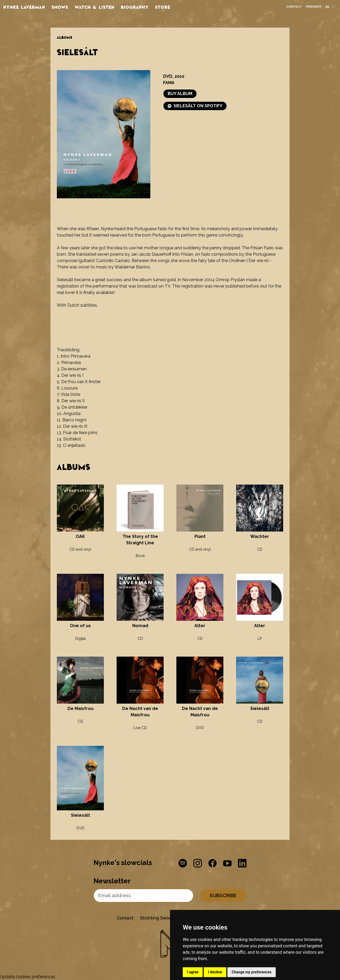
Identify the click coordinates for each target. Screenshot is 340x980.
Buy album (180, 94)
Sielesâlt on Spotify (195, 106)
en (333, 7)
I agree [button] (193, 972)
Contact (294, 7)
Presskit (314, 7)
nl (328, 7)
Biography (135, 7)
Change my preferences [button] (251, 972)
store (163, 7)
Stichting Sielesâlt (160, 918)
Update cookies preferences (28, 977)
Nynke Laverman (24, 7)
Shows (60, 7)
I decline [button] (215, 972)
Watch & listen (95, 7)
